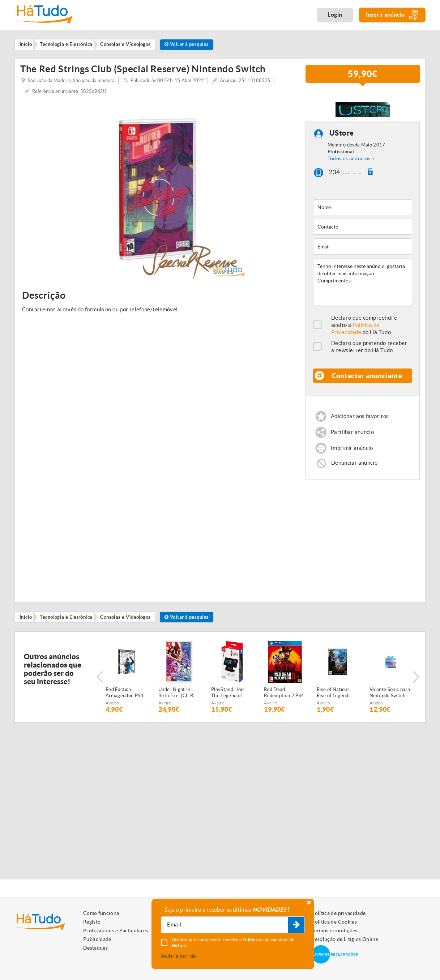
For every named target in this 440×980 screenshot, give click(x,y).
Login (335, 14)
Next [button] (416, 682)
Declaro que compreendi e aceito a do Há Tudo (364, 327)
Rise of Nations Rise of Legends (334, 697)
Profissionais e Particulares (116, 930)
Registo (92, 922)
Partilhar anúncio (353, 435)
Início (27, 621)
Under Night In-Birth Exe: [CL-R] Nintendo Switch (177, 698)
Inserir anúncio (392, 15)
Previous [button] (100, 682)
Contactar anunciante (367, 378)
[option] (157, 192)
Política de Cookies (334, 922)
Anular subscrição (179, 956)
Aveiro (112, 708)
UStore (342, 136)
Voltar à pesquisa (192, 45)
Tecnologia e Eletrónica (69, 621)
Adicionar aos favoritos (360, 419)
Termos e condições (334, 930)
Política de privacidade (338, 913)
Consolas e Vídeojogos (129, 621)
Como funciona (101, 913)
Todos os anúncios (349, 161)
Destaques (95, 948)
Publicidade (97, 939)
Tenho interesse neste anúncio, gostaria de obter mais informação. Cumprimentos (363, 284)
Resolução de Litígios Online (345, 939)
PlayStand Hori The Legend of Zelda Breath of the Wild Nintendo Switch (231, 698)
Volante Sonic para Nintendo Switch (390, 697)
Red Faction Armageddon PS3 (125, 697)
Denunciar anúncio (355, 467)
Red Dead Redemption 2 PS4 (284, 697)
